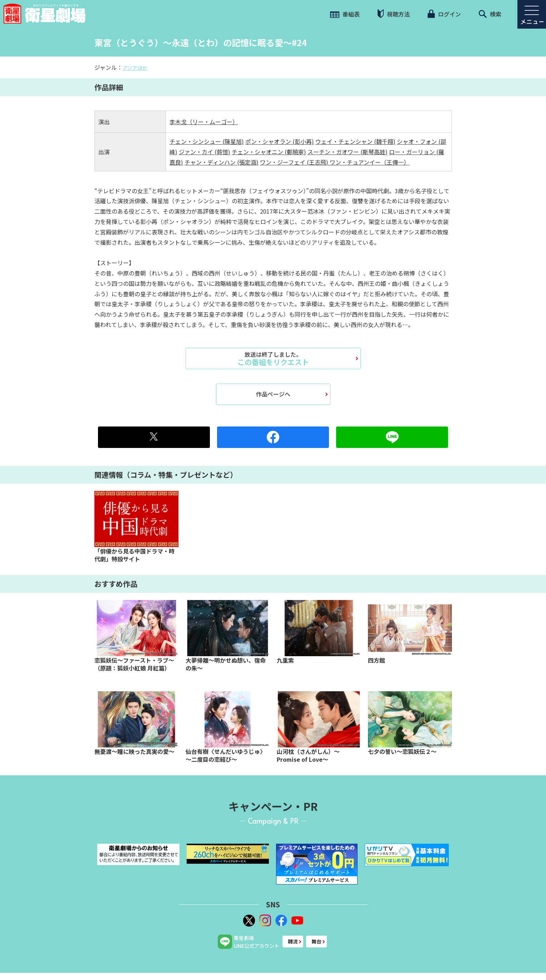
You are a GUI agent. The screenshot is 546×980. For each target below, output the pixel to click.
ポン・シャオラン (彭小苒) (280, 141)
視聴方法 (394, 14)
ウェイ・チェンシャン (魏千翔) (355, 141)
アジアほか (135, 68)
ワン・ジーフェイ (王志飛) (295, 162)
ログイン (444, 14)
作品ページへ (273, 394)
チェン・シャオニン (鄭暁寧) (269, 152)
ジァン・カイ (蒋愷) (205, 152)
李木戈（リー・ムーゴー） (204, 122)
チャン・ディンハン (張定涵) (222, 162)
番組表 (345, 14)
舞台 (316, 941)
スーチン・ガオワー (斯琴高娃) (348, 152)
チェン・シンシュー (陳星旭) (207, 141)
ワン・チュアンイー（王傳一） (370, 162)
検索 (490, 14)
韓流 (293, 941)
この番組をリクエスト (273, 359)
